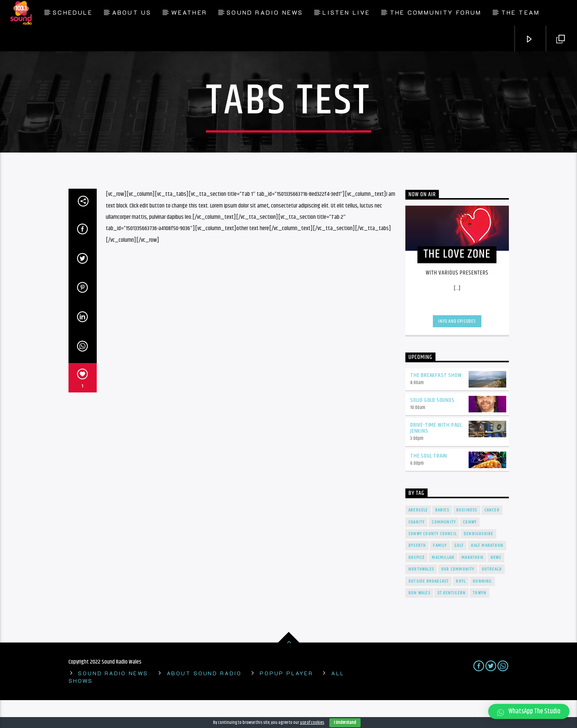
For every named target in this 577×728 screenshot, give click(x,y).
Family (440, 573)
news (496, 585)
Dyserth (417, 573)
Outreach (492, 597)
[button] (529, 711)
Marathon (472, 585)
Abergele (418, 538)
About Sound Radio (204, 701)
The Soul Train (429, 484)
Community (444, 550)
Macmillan (443, 585)
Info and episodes (457, 349)
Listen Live (346, 12)
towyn (480, 620)
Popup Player (286, 701)
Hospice (416, 585)
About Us (132, 12)
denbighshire (478, 561)
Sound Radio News (265, 12)
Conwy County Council (432, 561)
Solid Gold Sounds (432, 428)
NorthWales (421, 597)
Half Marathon (487, 573)
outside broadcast (429, 609)
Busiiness (467, 538)
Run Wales (419, 620)
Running (482, 609)
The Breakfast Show (436, 403)
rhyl (461, 609)
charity (416, 550)
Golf (459, 573)
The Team (521, 12)
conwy (470, 550)
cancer (492, 538)
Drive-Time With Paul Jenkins (436, 456)
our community (458, 597)
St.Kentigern (451, 620)
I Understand (345, 723)
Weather (189, 12)
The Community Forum (436, 12)
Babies (442, 538)
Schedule (73, 12)
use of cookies (312, 723)
